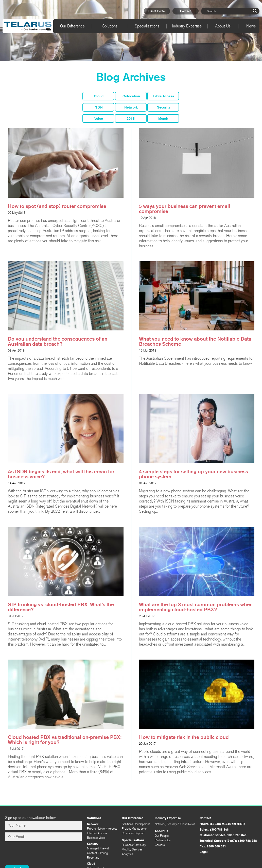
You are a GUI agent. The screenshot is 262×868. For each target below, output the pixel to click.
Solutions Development (136, 824)
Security (164, 107)
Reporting (93, 858)
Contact (186, 11)
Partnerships (163, 840)
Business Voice (96, 838)
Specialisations (147, 26)
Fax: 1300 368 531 (213, 846)
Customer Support (133, 833)
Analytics (127, 854)
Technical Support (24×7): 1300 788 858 (228, 841)
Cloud (99, 96)
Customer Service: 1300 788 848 (223, 835)
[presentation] (44, 854)
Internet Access (97, 833)
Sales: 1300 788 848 (214, 830)
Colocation (131, 96)
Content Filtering (98, 853)
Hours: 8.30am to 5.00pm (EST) (222, 824)
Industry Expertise (187, 26)
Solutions (110, 26)
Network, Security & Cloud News (175, 824)
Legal (204, 852)
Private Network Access (102, 829)
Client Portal (157, 11)
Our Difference (72, 26)
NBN (99, 107)
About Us (223, 26)
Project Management (135, 829)
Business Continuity (134, 845)
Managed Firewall (98, 848)
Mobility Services (132, 849)
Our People (162, 836)
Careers (160, 845)
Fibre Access (164, 96)
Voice (99, 119)
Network (131, 107)
